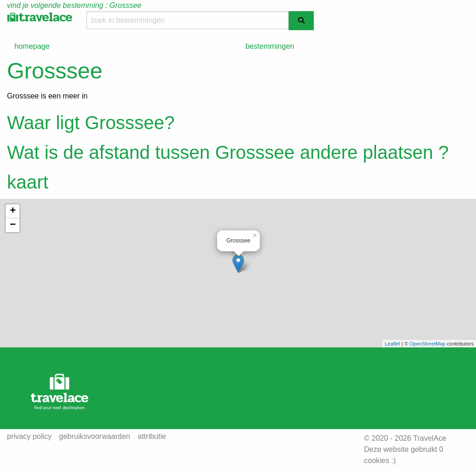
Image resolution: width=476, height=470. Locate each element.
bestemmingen (270, 46)
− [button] (13, 225)
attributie (152, 437)
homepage (32, 46)
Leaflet (393, 344)
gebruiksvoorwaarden (95, 437)
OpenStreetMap (428, 344)
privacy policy (29, 437)
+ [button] (13, 211)
